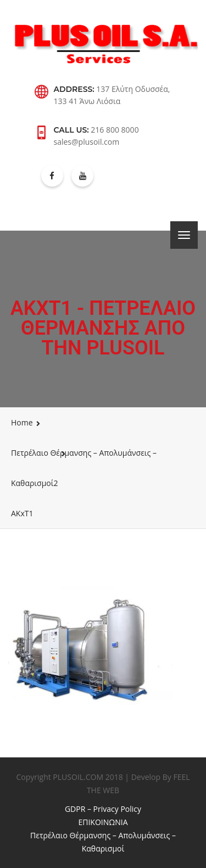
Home (22, 422)
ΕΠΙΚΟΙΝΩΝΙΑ (103, 822)
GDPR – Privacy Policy (103, 809)
